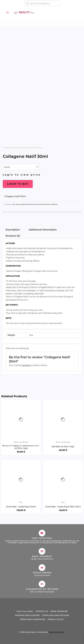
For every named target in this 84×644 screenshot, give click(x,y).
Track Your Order (25, 611)
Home (6, 148)
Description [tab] (13, 230)
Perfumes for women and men (39, 204)
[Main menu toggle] (8, 13)
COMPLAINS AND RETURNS (55, 615)
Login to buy (18, 184)
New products (16, 148)
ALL (14, 204)
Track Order (42, 573)
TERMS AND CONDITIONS (33, 619)
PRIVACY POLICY (56, 619)
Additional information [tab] (43, 230)
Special (55, 204)
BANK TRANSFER (59, 611)
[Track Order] (42, 568)
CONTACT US (42, 611)
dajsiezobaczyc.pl (57, 632)
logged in (26, 365)
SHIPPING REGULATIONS (27, 615)
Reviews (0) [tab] (13, 236)
